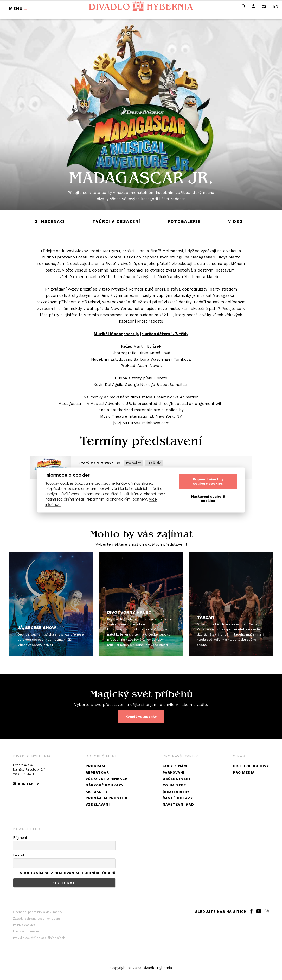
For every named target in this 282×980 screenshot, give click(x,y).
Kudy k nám (175, 766)
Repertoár (97, 772)
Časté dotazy (178, 798)
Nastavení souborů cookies (208, 499)
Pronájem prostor (107, 798)
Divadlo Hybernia (157, 968)
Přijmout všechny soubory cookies (208, 481)
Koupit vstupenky (141, 716)
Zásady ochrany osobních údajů (36, 919)
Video (235, 221)
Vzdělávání (98, 805)
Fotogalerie (184, 221)
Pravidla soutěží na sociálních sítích (39, 938)
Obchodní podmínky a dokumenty (38, 912)
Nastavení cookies (26, 931)
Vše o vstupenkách (107, 779)
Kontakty (26, 784)
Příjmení (20, 837)
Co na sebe (174, 785)
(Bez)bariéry (176, 792)
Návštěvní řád (178, 805)
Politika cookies (24, 925)
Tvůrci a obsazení (116, 221)
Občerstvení (176, 779)
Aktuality (97, 792)
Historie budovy (251, 766)
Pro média (244, 772)
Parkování (174, 772)
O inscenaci (50, 221)
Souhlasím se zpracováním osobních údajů (68, 873)
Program (95, 766)
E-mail (19, 855)
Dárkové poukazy (105, 785)
